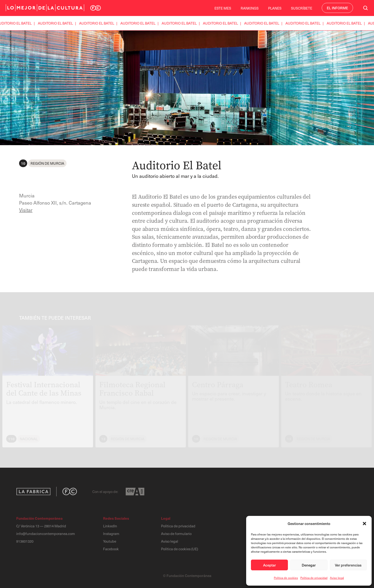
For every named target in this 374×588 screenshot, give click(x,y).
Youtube (110, 541)
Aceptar (270, 565)
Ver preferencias (348, 565)
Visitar (26, 210)
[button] (364, 524)
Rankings (250, 8)
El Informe (337, 8)
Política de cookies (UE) (179, 549)
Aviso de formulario (176, 534)
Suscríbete (302, 8)
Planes (275, 8)
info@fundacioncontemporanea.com (46, 534)
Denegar (309, 565)
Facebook (111, 549)
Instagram (111, 534)
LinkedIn (110, 526)
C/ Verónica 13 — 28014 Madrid (41, 526)
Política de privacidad (314, 578)
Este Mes (223, 8)
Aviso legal (337, 578)
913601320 (25, 541)
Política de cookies (286, 578)
